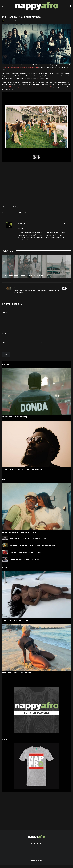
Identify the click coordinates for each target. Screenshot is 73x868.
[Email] (25, 213)
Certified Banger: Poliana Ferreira (17, 676)
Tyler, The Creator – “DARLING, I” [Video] (19, 536)
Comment (5, 312)
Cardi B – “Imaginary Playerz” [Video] (26, 556)
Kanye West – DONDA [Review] (14, 420)
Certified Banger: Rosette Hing (15, 623)
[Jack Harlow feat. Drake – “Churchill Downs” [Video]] (36, 267)
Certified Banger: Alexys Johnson (49, 289)
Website (40, 345)
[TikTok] (41, 846)
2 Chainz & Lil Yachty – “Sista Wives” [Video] (28, 541)
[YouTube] (38, 846)
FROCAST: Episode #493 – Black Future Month (24, 290)
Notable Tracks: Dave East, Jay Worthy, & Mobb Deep (33, 548)
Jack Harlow (13, 206)
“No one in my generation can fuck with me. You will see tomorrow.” (30, 87)
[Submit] (20, 213)
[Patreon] (35, 846)
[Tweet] (15, 213)
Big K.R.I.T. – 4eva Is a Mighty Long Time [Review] (22, 472)
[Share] (10, 213)
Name (4, 337)
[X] (29, 846)
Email (4, 345)
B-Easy (7, 21)
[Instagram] (32, 846)
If (38, 78)
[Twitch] (44, 846)
